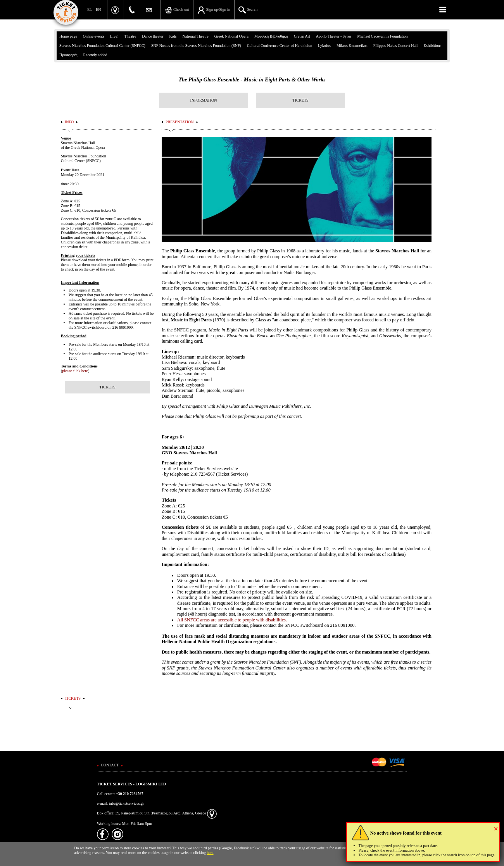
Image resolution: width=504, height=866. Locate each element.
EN (98, 9)
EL (90, 9)
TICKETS (300, 100)
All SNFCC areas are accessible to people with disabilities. (232, 620)
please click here (75, 371)
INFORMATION (204, 100)
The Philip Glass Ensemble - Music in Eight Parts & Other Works (252, 80)
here (210, 853)
